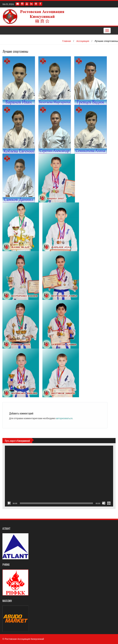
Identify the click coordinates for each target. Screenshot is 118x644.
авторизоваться (64, 418)
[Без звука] (104, 503)
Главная (67, 41)
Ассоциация (83, 41)
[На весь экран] (109, 503)
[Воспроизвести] (9, 503)
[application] (59, 476)
